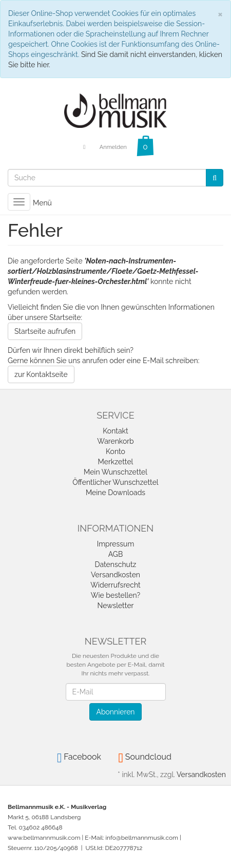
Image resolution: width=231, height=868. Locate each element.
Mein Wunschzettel (115, 472)
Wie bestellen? (115, 595)
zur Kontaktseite (41, 374)
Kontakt (115, 431)
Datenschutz (116, 564)
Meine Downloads (115, 493)
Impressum (116, 544)
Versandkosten (115, 575)
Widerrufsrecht (115, 585)
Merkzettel (116, 462)
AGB (115, 554)
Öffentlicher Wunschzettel (115, 482)
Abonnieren (115, 712)
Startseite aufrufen (45, 331)
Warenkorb (115, 441)
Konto (115, 451)
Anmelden (113, 147)
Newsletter (115, 606)
